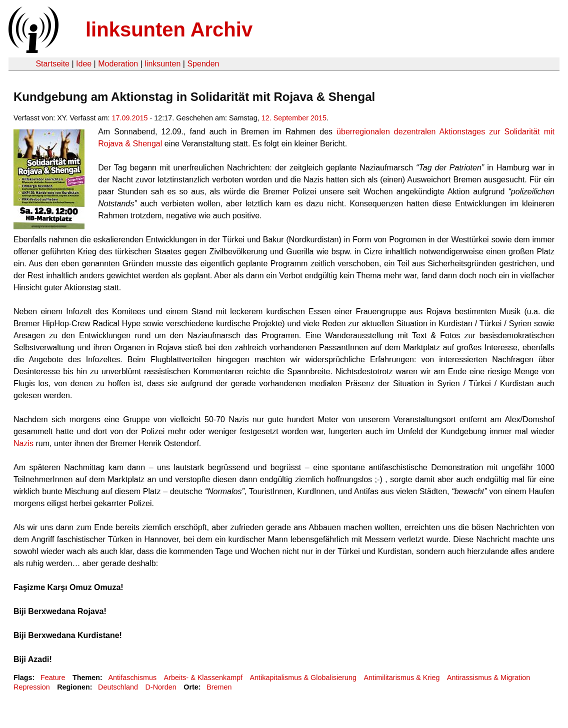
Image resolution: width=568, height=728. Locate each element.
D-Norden (160, 687)
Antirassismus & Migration (488, 678)
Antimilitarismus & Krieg (401, 678)
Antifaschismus (132, 678)
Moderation (118, 64)
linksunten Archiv (169, 29)
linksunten (162, 64)
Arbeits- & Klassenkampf (203, 678)
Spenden (203, 64)
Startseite (52, 64)
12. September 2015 (294, 118)
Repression (32, 687)
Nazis (23, 443)
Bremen (219, 687)
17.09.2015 (130, 118)
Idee (84, 64)
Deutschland (118, 687)
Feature (53, 678)
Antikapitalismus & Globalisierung (303, 678)
